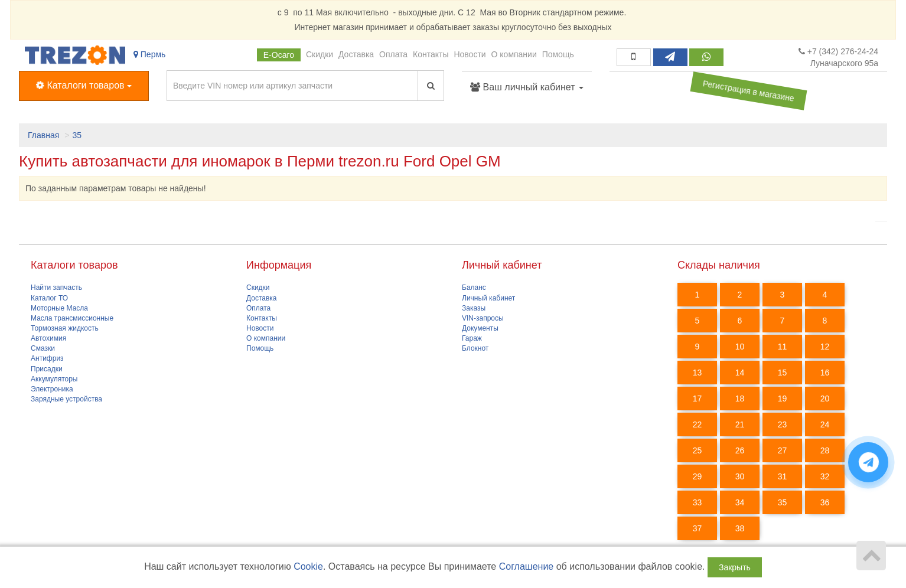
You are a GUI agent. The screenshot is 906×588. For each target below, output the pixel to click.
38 (740, 528)
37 (698, 528)
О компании (514, 54)
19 (783, 398)
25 (698, 450)
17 (698, 398)
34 (740, 502)
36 (825, 502)
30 (740, 476)
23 (783, 424)
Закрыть (735, 567)
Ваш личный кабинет (527, 87)
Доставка (356, 54)
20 (825, 398)
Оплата (393, 54)
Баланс (474, 288)
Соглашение (527, 566)
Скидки (320, 54)
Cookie (308, 566)
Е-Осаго (279, 55)
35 (77, 135)
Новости (470, 54)
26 (740, 450)
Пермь (149, 54)
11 (783, 347)
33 (698, 502)
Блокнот (475, 348)
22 (698, 424)
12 (825, 347)
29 (698, 476)
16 (825, 373)
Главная (43, 135)
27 (783, 450)
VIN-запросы (483, 318)
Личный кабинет (488, 298)
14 (740, 373)
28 (825, 450)
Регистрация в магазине (749, 91)
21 (740, 424)
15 (783, 373)
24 (825, 424)
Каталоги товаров (84, 85)
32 (825, 476)
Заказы (474, 308)
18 (740, 398)
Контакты (431, 54)
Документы (480, 328)
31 (783, 476)
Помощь (558, 54)
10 (740, 347)
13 (698, 373)
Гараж (472, 338)
